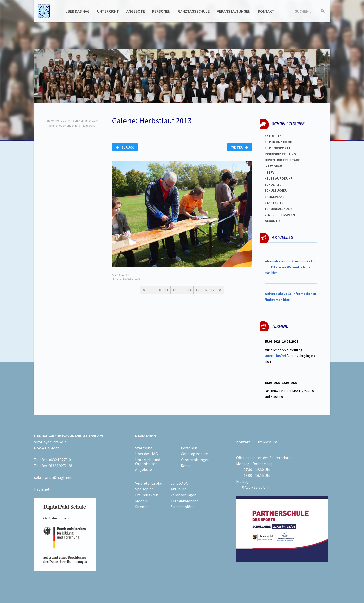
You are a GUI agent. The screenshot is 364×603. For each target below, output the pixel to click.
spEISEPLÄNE (274, 197)
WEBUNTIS (273, 221)
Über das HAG (77, 11)
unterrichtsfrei (275, 356)
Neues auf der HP (279, 178)
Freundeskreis (147, 495)
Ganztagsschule (194, 11)
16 (205, 290)
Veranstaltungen (234, 11)
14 (190, 290)
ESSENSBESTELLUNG (280, 154)
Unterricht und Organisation (148, 462)
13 (182, 290)
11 (167, 290)
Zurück (125, 147)
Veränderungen (183, 495)
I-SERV (269, 172)
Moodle (141, 501)
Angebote (136, 11)
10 (159, 290)
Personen (161, 11)
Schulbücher (276, 190)
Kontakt (266, 11)
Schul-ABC (179, 483)
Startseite (274, 203)
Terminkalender (278, 209)
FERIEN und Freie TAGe (282, 160)
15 (197, 290)
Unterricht (108, 11)
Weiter (240, 147)
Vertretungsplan (280, 215)
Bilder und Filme (278, 142)
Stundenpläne (182, 507)
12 (174, 290)
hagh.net (42, 489)
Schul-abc (273, 184)
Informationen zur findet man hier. (291, 267)
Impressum (267, 442)
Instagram (273, 166)
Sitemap (142, 507)
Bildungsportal (278, 148)
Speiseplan (144, 489)
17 (213, 290)
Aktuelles (273, 136)
